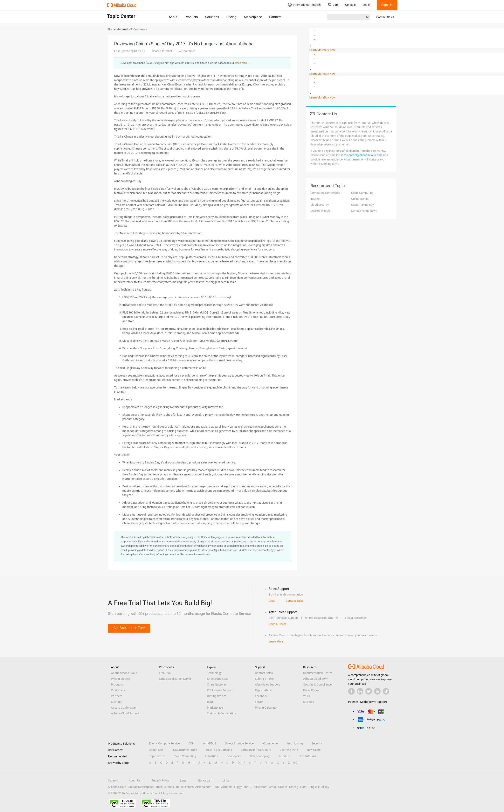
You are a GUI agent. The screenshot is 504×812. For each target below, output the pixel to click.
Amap (273, 787)
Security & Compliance (317, 684)
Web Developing (260, 756)
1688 (216, 787)
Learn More (317, 50)
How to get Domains (219, 750)
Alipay (325, 787)
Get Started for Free (129, 628)
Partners (275, 17)
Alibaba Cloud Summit (125, 713)
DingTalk (314, 787)
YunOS (248, 787)
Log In (367, 5)
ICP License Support (220, 690)
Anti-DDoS (210, 743)
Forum (259, 702)
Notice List (205, 780)
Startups (117, 702)
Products (191, 17)
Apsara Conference (123, 708)
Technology (214, 673)
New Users (314, 750)
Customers (118, 690)
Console (350, 5)
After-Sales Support (267, 684)
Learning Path (289, 750)
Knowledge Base (218, 679)
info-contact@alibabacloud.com (362, 155)
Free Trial (165, 673)
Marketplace (253, 17)
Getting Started (217, 696)
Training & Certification (222, 713)
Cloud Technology (363, 205)
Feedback (261, 696)
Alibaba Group (117, 787)
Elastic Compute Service (164, 743)
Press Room (311, 690)
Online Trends (360, 199)
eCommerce (270, 743)
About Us (135, 780)
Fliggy (238, 787)
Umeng (294, 787)
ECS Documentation (184, 750)
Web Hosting (295, 743)
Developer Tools (320, 211)
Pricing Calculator (266, 708)
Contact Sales (385, 17)
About (173, 17)
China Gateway (217, 684)
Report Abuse (264, 690)
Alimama (227, 787)
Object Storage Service (239, 743)
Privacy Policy (160, 780)
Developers (234, 756)
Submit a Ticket (265, 679)
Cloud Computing (362, 193)
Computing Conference (325, 193)
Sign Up (387, 5)
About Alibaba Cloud (124, 673)
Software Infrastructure (256, 750)
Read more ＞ (243, 63)
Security (317, 743)
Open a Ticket (277, 624)
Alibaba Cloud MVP (315, 679)
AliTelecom (261, 787)
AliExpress (187, 787)
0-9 (295, 763)
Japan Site (156, 750)
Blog (210, 702)
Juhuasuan (171, 787)
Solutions (212, 17)
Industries (211, 756)
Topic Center (157, 756)
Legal (184, 780)
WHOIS (308, 696)
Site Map (309, 702)
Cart (333, 5)
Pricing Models (120, 679)
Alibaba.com (203, 787)
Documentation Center (318, 673)
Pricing (231, 17)
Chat (272, 601)
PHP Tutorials (307, 756)
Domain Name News (364, 211)
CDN (191, 743)
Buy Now (330, 50)
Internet (315, 199)
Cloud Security (320, 205)
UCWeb (283, 787)
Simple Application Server (175, 679)
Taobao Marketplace (141, 787)
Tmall (159, 787)
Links (226, 780)
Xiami (303, 787)
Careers (113, 780)
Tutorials (284, 756)
